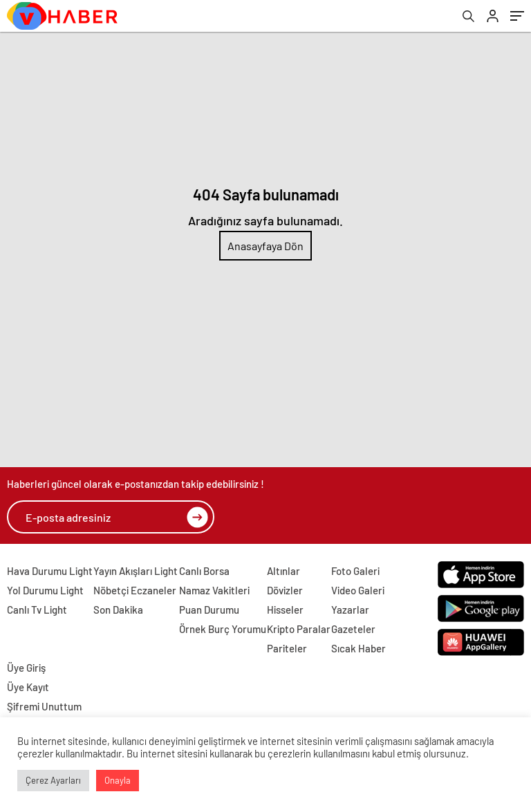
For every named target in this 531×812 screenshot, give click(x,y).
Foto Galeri (355, 571)
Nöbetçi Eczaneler (135, 590)
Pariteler (287, 648)
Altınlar (283, 571)
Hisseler (285, 610)
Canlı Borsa (204, 571)
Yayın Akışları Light (136, 571)
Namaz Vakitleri (214, 590)
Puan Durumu (209, 610)
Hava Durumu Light (50, 571)
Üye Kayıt (28, 687)
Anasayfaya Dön (265, 246)
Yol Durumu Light (45, 590)
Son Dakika (118, 610)
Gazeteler (353, 629)
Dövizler (285, 590)
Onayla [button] (118, 780)
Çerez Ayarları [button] (53, 780)
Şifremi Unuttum (44, 706)
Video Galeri (358, 590)
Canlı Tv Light (37, 610)
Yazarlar (350, 610)
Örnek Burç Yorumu (223, 629)
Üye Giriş (26, 668)
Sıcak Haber (358, 648)
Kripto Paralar (299, 629)
